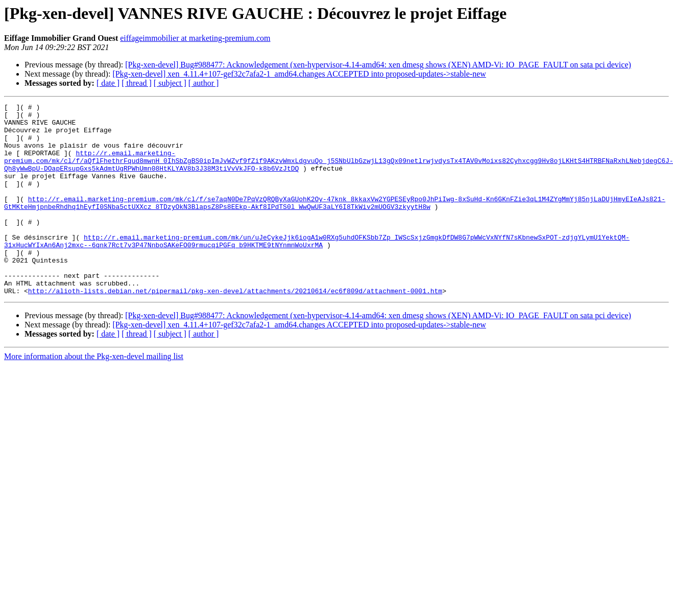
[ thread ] (137, 83)
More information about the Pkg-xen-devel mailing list (94, 395)
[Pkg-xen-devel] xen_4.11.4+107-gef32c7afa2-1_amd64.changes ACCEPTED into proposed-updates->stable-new (299, 74)
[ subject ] (170, 83)
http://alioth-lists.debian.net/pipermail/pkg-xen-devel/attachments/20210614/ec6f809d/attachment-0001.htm (235, 329)
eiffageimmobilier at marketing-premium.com (195, 38)
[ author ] (204, 83)
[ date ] (108, 83)
